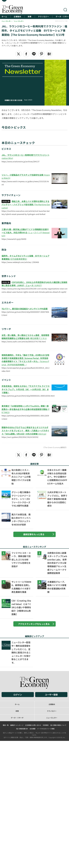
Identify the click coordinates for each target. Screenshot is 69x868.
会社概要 (33, 729)
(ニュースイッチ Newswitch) (26, 233)
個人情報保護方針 (22, 729)
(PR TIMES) (26, 409)
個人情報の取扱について (58, 725)
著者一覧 (6, 725)
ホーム (4, 17)
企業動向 (17, 17)
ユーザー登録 (51, 695)
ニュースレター (52, 718)
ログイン (18, 695)
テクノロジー (44, 17)
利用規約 (46, 725)
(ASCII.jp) (25, 431)
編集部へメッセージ (17, 725)
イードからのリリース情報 (46, 729)
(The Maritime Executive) (26, 204)
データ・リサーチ (17, 718)
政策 (30, 17)
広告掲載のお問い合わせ (33, 725)
